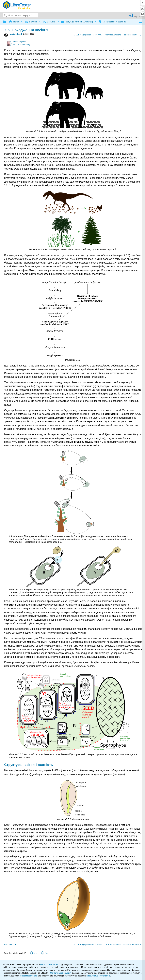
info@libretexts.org (28, 976)
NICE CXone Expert (50, 964)
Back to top (9, 944)
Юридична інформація (60, 973)
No (46, 953)
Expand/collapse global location (141, 21)
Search (6, 16)
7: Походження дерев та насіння (117, 22)
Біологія (31, 22)
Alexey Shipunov (20, 42)
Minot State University (22, 45)
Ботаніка (49, 22)
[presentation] (110, 67)
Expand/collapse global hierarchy (6, 22)
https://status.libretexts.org (98, 976)
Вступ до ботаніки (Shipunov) (77, 22)
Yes (35, 953)
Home (14, 22)
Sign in (137, 17)
